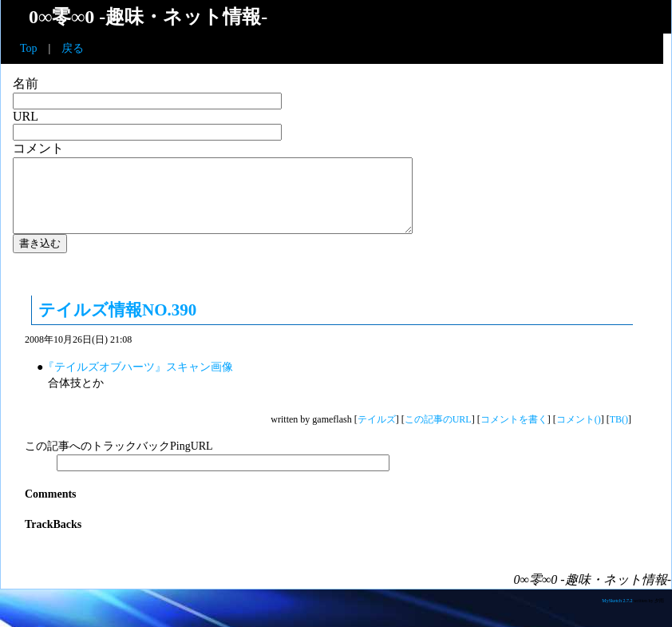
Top (29, 48)
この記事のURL (438, 434)
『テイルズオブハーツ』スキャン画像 (138, 381)
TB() (619, 434)
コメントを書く (514, 434)
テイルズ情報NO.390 (117, 324)
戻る (73, 48)
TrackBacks (53, 539)
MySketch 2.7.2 (618, 615)
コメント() (579, 434)
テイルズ (377, 434)
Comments (51, 508)
